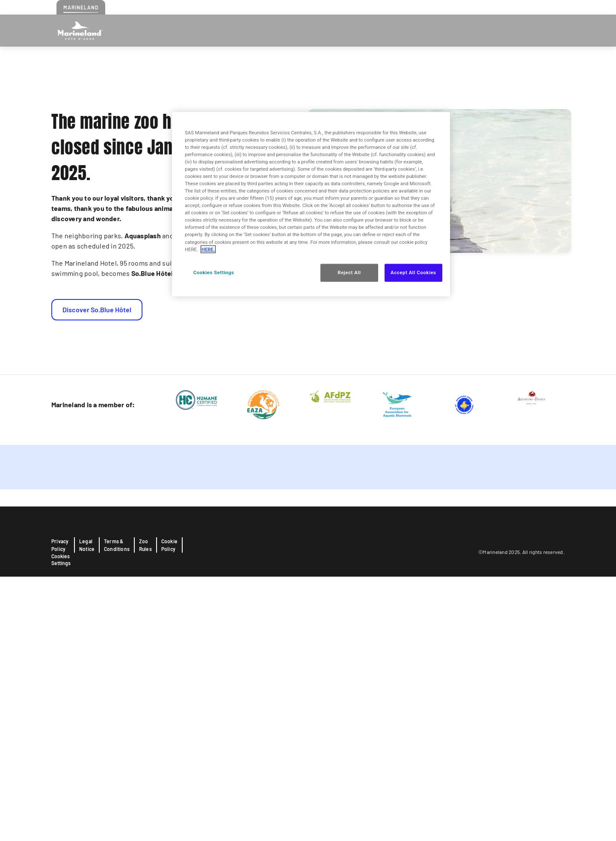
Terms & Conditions (117, 809)
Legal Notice (87, 809)
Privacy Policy (60, 809)
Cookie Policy (169, 809)
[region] (311, 204)
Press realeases (518, 7)
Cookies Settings (61, 824)
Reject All (349, 272)
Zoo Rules (145, 809)
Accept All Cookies (413, 272)
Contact (480, 7)
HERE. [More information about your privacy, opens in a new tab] (208, 249)
